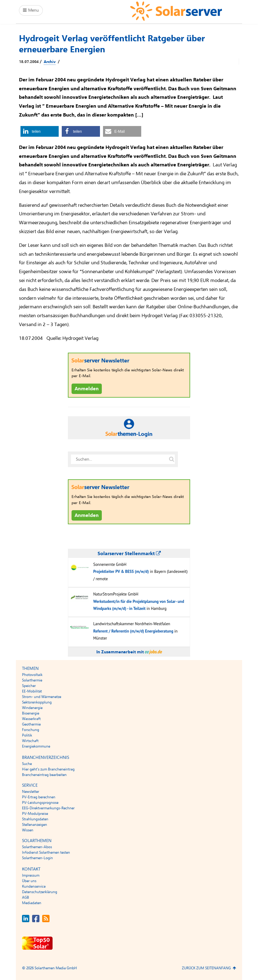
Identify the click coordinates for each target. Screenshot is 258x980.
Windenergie (32, 708)
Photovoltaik (32, 675)
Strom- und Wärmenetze (42, 697)
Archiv (50, 62)
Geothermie (31, 724)
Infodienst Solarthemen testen (46, 852)
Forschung (31, 730)
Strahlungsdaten (35, 819)
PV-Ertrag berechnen (39, 797)
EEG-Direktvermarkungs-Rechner (48, 808)
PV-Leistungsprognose (40, 803)
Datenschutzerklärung (40, 892)
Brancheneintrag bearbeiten (44, 775)
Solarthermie (32, 680)
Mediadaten (32, 903)
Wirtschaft (30, 741)
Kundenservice (34, 886)
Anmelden (87, 389)
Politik (27, 735)
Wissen (28, 830)
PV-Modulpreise (35, 814)
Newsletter (31, 792)
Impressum (31, 875)
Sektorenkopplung (37, 702)
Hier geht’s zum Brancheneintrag (48, 769)
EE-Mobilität (32, 691)
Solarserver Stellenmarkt (129, 554)
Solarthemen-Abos (37, 847)
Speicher (29, 686)
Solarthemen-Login (37, 858)
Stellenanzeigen (35, 825)
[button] (40, 131)
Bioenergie (31, 713)
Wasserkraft (31, 719)
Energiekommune (36, 746)
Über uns (29, 881)
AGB (26, 897)
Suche (27, 764)
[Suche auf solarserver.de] (171, 459)
